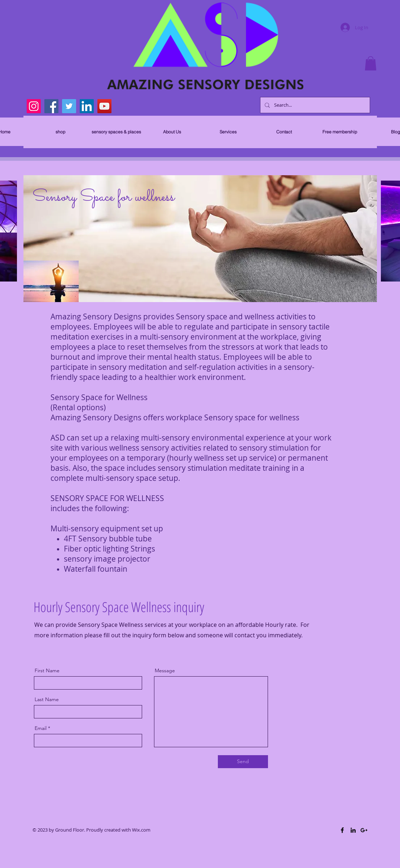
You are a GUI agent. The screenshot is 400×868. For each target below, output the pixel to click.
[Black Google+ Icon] (364, 830)
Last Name (47, 699)
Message (165, 670)
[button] (371, 63)
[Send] (243, 762)
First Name (47, 670)
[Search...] (314, 105)
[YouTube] (104, 106)
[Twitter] (69, 106)
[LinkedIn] (87, 106)
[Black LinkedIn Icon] (353, 830)
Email (41, 728)
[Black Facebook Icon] (342, 830)
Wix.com (141, 830)
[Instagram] (34, 106)
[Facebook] (51, 106)
